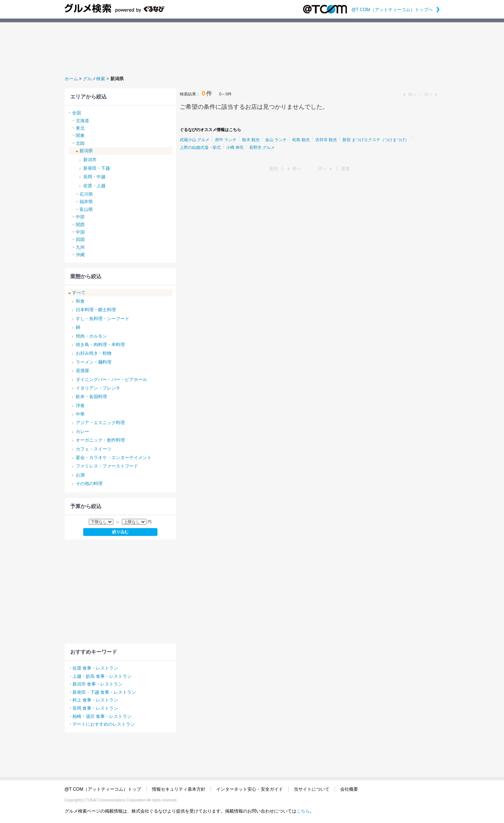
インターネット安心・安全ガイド (250, 789)
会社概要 (349, 789)
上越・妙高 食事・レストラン (102, 676)
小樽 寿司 (235, 147)
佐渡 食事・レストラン (95, 668)
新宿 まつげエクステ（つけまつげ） (376, 140)
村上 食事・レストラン (95, 700)
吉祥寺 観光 (326, 140)
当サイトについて (312, 789)
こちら (303, 811)
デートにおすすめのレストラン (104, 724)
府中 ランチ (226, 140)
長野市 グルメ (262, 147)
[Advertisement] (252, 48)
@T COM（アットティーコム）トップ (103, 789)
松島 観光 (301, 140)
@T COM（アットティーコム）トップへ (396, 10)
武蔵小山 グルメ (195, 140)
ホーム (71, 79)
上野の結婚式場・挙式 (200, 147)
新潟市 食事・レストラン (97, 684)
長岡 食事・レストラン (95, 708)
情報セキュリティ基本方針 (179, 789)
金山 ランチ (276, 140)
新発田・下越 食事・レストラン (104, 692)
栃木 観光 (251, 140)
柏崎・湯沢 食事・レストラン (102, 716)
